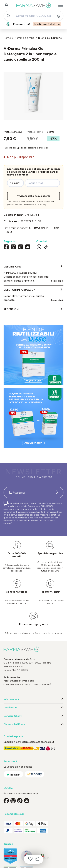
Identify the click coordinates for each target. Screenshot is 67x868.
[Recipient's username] (27, 493)
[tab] (33, 274)
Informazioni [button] (33, 699)
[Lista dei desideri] (30, 859)
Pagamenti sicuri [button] (14, 814)
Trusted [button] (8, 844)
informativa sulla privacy (35, 205)
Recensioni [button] (10, 761)
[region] (33, 96)
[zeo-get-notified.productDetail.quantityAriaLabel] (15, 183)
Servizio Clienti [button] (33, 716)
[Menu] (61, 5)
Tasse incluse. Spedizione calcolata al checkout (26, 148)
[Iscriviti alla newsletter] (57, 493)
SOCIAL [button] (8, 788)
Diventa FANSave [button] (33, 725)
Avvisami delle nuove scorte (34, 196)
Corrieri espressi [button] (14, 736)
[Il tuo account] (6, 5)
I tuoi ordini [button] (33, 708)
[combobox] (33, 16)
